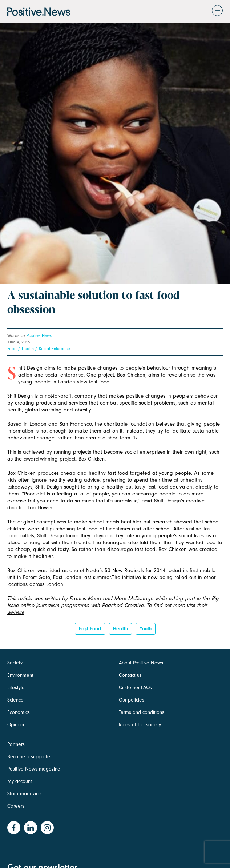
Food (12, 349)
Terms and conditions (142, 712)
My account (20, 781)
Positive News (39, 335)
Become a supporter (29, 757)
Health (28, 349)
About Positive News (141, 663)
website (16, 612)
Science (15, 700)
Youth (146, 629)
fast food (90, 629)
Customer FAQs (135, 688)
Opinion (16, 725)
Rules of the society (140, 725)
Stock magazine (24, 794)
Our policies (132, 700)
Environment (20, 675)
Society (15, 663)
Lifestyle (16, 688)
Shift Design (20, 396)
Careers (16, 806)
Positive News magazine (34, 769)
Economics (19, 712)
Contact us (130, 675)
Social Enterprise (54, 349)
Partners (16, 744)
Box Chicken (92, 459)
